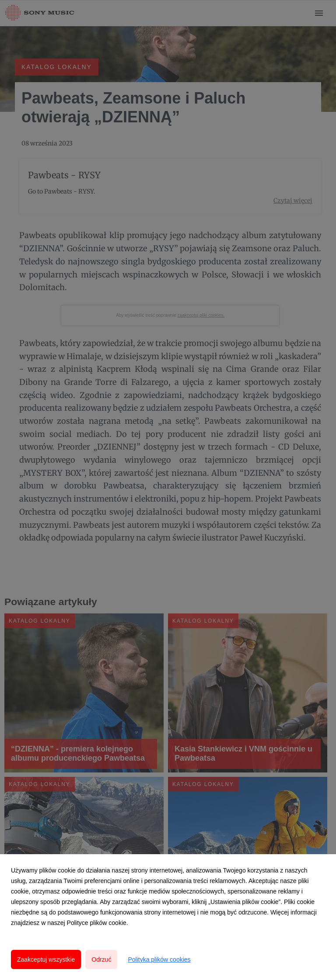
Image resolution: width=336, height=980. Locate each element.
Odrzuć (101, 959)
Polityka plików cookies (159, 959)
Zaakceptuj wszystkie (46, 959)
